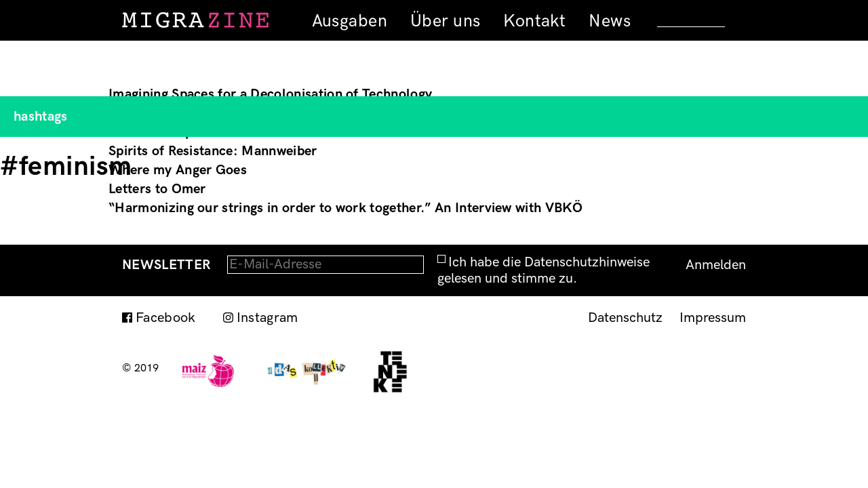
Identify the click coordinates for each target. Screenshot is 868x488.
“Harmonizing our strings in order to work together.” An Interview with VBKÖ (346, 208)
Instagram (268, 318)
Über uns (445, 21)
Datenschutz (625, 318)
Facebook (166, 318)
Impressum (713, 318)
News (610, 21)
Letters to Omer (157, 189)
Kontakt (534, 21)
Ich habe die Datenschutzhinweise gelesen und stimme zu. (544, 270)
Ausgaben (350, 21)
